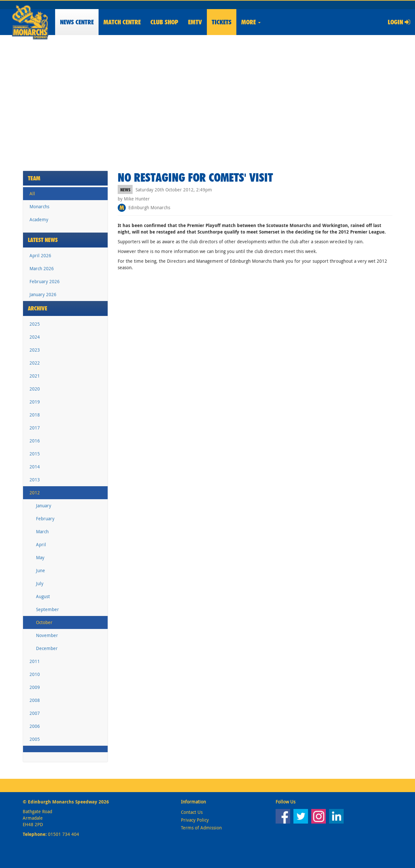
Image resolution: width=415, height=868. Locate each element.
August (43, 596)
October (44, 622)
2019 (35, 402)
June (41, 570)
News (77, 22)
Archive (38, 308)
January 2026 (43, 294)
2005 (35, 739)
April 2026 (40, 255)
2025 (35, 324)
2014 (35, 467)
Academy (39, 219)
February (45, 518)
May (40, 557)
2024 (35, 337)
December (47, 648)
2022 (35, 363)
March (42, 531)
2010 (35, 674)
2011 (35, 661)
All (32, 193)
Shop (164, 22)
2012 (35, 493)
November (47, 635)
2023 (35, 350)
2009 (35, 687)
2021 (35, 376)
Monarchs (39, 206)
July (40, 583)
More (251, 22)
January (44, 506)
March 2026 (42, 268)
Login (399, 22)
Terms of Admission (201, 828)
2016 (35, 441)
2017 (35, 428)
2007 (35, 713)
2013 (35, 480)
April (41, 544)
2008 (35, 700)
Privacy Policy (195, 820)
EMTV (195, 22)
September (47, 609)
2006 (35, 726)
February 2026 (45, 281)
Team (34, 178)
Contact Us (192, 812)
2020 (35, 389)
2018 (35, 415)
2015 (35, 454)
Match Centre (122, 22)
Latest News (43, 240)
